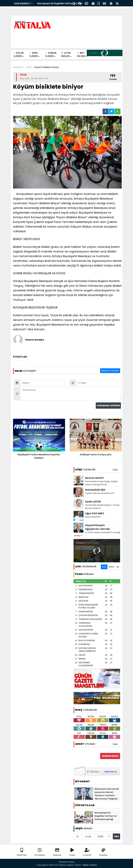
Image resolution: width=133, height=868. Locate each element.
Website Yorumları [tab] (110, 371)
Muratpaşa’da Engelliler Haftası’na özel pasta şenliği (106, 816)
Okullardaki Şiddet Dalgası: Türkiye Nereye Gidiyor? (102, 507)
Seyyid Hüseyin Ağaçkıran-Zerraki (97, 527)
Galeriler (57, 852)
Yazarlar (87, 852)
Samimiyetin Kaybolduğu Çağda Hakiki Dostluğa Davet (101, 483)
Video (72, 852)
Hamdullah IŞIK (95, 490)
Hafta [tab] (111, 567)
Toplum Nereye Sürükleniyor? (100, 493)
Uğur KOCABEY (95, 513)
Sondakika (40, 852)
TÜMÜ (115, 470)
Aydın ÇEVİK (93, 502)
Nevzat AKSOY (94, 478)
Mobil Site (22, 852)
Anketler (103, 852)
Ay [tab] (118, 567)
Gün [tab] (104, 567)
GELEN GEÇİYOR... (93, 517)
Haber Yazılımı (90, 865)
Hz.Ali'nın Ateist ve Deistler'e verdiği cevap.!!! (97, 534)
